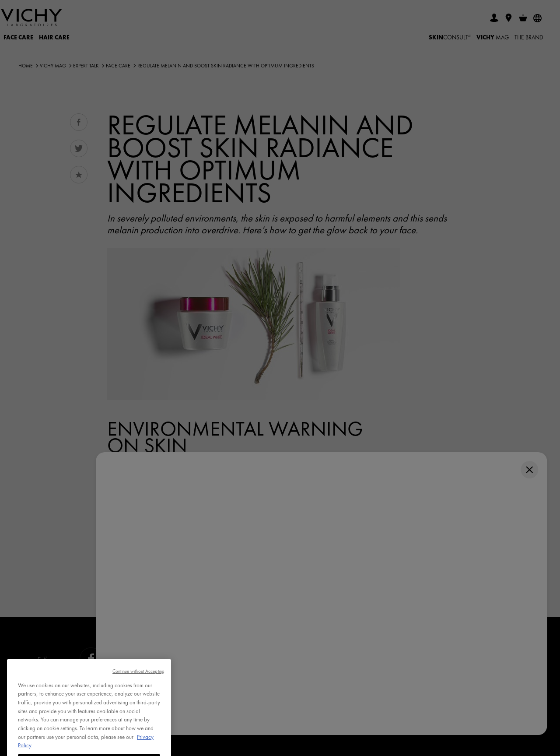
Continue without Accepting (138, 681)
